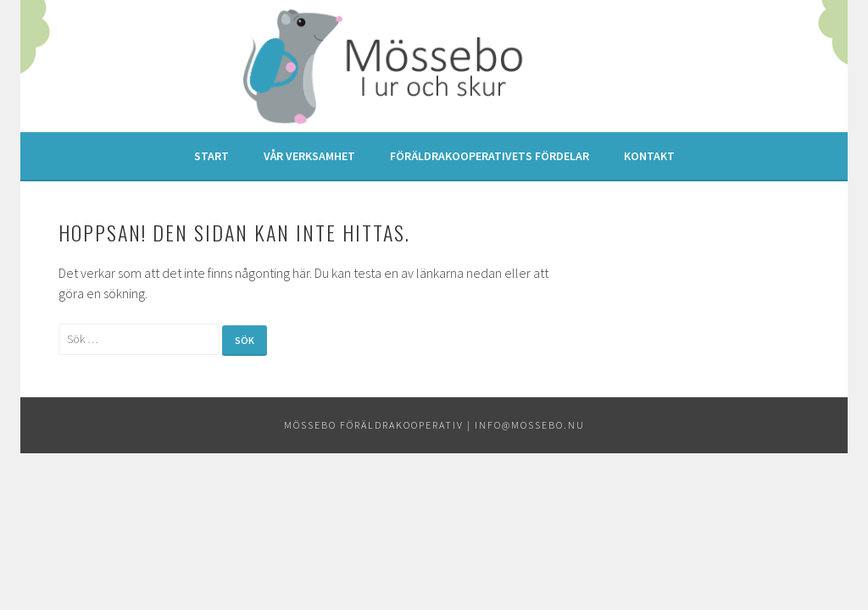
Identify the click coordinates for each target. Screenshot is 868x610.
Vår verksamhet (309, 156)
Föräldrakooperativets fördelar (490, 156)
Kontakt (649, 156)
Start (211, 156)
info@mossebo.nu (530, 425)
